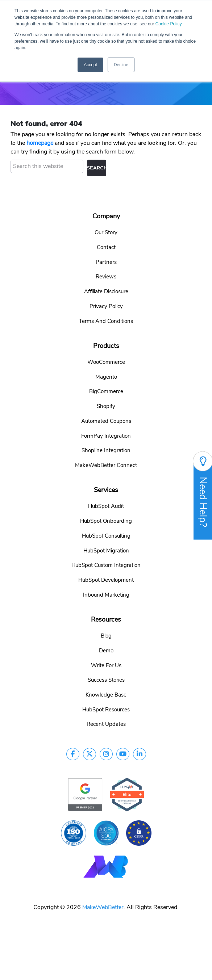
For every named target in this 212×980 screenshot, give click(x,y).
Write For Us (106, 665)
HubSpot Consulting (106, 536)
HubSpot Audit (106, 506)
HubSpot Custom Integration (106, 565)
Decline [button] (121, 65)
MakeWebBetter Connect (106, 465)
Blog (106, 636)
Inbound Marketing (106, 595)
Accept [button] (90, 65)
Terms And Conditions (106, 321)
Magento (106, 377)
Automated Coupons (106, 421)
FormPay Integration (106, 436)
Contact (106, 247)
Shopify (106, 406)
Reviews (106, 277)
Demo (106, 651)
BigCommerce (106, 391)
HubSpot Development (106, 580)
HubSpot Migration (106, 551)
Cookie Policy (169, 24)
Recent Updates (106, 724)
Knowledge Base (106, 695)
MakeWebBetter (103, 907)
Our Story (106, 232)
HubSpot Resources (106, 710)
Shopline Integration (106, 450)
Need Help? (203, 495)
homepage (40, 143)
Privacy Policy (106, 306)
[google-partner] (85, 794)
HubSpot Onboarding (106, 521)
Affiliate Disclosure (106, 291)
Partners (106, 262)
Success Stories (106, 680)
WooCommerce (106, 362)
